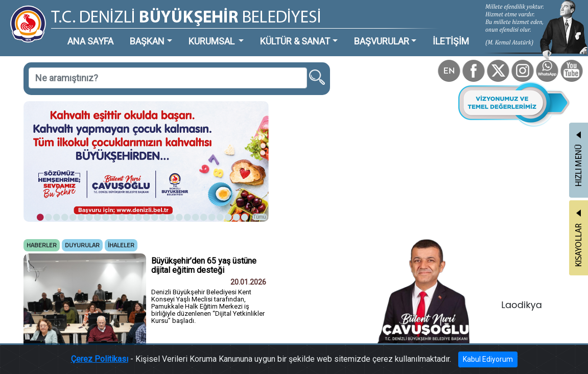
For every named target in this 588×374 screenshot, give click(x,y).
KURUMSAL (213, 41)
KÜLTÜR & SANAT (295, 41)
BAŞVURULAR (382, 41)
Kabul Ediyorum (488, 359)
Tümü (260, 217)
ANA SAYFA (90, 41)
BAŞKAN (147, 41)
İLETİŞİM (451, 41)
